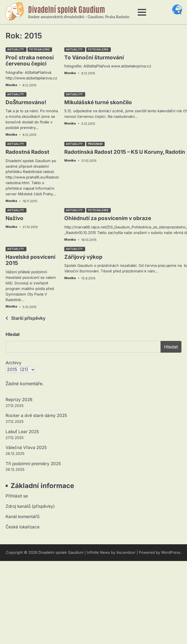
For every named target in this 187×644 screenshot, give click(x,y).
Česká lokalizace (23, 527)
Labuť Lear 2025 (22, 432)
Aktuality (16, 49)
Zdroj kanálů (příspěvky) (30, 506)
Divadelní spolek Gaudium (67, 9)
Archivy (13, 363)
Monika (11, 85)
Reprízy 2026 (19, 400)
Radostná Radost (27, 152)
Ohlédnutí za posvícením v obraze (108, 218)
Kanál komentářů (23, 517)
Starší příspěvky (28, 318)
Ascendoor (126, 552)
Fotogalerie (40, 49)
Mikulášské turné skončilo (98, 102)
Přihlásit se (17, 496)
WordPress (171, 552)
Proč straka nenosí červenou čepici (30, 61)
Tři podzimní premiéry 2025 (33, 464)
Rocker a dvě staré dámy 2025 (36, 415)
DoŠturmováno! (26, 102)
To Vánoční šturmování (94, 58)
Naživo (14, 218)
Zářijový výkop (83, 257)
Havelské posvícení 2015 (30, 260)
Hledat (13, 334)
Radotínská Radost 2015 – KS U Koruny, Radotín (125, 152)
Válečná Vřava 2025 (26, 447)
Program (95, 144)
